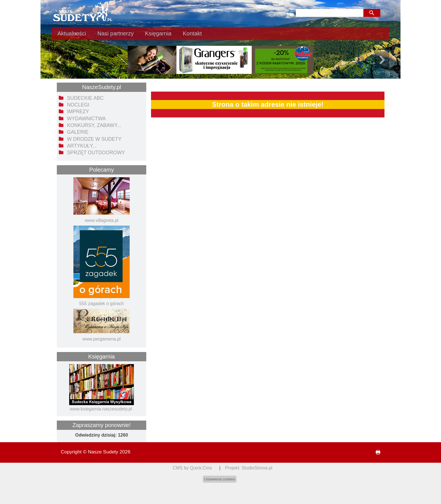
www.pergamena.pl (102, 339)
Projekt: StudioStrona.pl (249, 468)
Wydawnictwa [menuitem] (86, 119)
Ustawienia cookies (220, 479)
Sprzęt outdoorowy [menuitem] (96, 153)
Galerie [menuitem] (78, 132)
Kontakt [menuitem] (192, 33)
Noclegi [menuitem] (78, 105)
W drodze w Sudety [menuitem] (94, 139)
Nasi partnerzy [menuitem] (115, 33)
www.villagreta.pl (101, 220)
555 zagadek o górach (102, 304)
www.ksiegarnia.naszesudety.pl (101, 409)
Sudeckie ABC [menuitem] (85, 98)
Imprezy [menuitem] (78, 112)
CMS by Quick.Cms (192, 468)
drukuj (376, 452)
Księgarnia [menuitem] (158, 33)
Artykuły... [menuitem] (82, 146)
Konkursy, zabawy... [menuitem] (94, 125)
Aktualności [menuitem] (72, 33)
